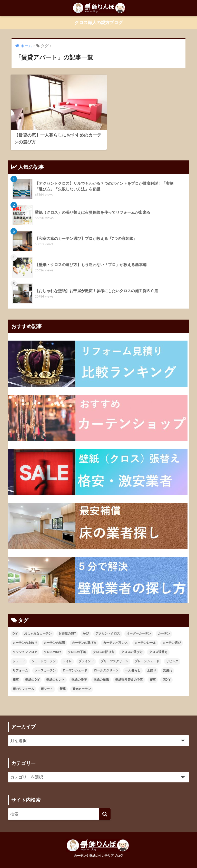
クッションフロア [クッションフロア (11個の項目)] (25, 645)
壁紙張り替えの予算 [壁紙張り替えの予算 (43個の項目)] (129, 672)
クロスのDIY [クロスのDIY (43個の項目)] (52, 645)
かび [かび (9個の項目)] (86, 626)
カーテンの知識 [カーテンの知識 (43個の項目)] (54, 636)
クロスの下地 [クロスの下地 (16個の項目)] (77, 645)
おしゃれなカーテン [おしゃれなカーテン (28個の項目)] (38, 626)
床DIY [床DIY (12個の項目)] (166, 672)
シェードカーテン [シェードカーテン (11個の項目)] (44, 654)
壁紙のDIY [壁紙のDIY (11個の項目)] (32, 672)
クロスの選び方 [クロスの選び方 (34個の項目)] (132, 645)
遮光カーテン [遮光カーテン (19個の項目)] (82, 682)
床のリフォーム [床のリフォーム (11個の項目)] (23, 682)
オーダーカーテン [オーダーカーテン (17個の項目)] (139, 626)
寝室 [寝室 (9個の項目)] (153, 672)
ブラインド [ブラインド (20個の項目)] (86, 654)
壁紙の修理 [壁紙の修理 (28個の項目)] (79, 672)
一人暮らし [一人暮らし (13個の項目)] (133, 663)
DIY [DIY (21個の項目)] (15, 626)
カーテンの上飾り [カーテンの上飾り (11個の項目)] (25, 636)
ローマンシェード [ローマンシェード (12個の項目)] (75, 663)
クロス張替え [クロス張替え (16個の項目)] (158, 645)
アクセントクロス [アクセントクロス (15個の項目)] (108, 626)
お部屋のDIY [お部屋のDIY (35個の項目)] (67, 626)
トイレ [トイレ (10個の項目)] (67, 654)
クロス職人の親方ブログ (99, 23)
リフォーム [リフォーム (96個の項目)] (20, 663)
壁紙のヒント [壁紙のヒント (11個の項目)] (55, 672)
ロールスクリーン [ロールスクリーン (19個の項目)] (106, 663)
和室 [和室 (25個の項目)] (16, 672)
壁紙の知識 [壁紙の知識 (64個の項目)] (101, 672)
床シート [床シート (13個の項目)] (47, 682)
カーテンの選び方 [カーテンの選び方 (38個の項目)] (84, 636)
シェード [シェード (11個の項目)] (19, 654)
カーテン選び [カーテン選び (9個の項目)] (172, 636)
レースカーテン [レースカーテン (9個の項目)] (45, 663)
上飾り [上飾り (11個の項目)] (152, 663)
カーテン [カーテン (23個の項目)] (164, 626)
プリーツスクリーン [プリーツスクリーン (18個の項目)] (114, 654)
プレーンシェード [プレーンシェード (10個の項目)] (147, 654)
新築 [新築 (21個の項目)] (63, 682)
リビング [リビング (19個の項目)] (172, 654)
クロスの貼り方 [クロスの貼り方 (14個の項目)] (104, 645)
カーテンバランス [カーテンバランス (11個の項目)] (115, 636)
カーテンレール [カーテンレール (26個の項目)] (145, 636)
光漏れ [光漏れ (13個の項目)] (168, 663)
